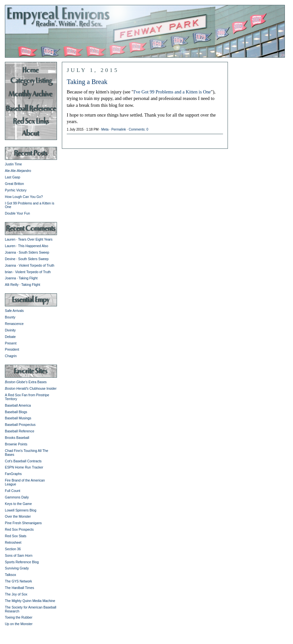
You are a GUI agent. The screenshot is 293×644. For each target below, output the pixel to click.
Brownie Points (16, 444)
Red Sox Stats (16, 536)
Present (11, 343)
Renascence (14, 324)
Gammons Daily (17, 497)
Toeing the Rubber (19, 617)
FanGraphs (13, 474)
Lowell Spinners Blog (21, 510)
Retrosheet (13, 543)
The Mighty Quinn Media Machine (30, 601)
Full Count (13, 491)
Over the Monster (18, 517)
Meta (105, 129)
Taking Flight (28, 278)
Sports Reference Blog (22, 562)
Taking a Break (87, 82)
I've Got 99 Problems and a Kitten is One (172, 92)
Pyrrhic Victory (16, 190)
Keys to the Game (18, 504)
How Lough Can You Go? (24, 197)
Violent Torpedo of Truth (37, 266)
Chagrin (11, 356)
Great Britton (14, 184)
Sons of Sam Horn (19, 556)
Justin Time (13, 164)
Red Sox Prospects (19, 530)
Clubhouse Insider (31, 389)
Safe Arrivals (14, 311)
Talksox (10, 575)
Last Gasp (13, 177)
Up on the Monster (19, 624)
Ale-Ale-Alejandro (18, 171)
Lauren (10, 239)
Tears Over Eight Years (35, 239)
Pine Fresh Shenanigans (23, 523)
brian (9, 272)
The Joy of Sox (16, 594)
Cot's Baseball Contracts (23, 461)
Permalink (119, 129)
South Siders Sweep (34, 252)
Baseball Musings (18, 418)
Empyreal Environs (146, 31)
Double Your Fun (17, 213)
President (12, 350)
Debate (10, 337)
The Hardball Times (20, 588)
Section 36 (13, 549)
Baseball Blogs (16, 412)
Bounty (10, 317)
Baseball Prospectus (20, 425)
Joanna (10, 252)
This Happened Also (33, 246)
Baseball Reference (20, 431)
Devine (10, 259)
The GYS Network (18, 581)
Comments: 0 (138, 129)
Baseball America (18, 406)
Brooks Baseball (17, 438)
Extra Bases (26, 382)
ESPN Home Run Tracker (24, 467)
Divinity (10, 330)
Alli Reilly (12, 285)
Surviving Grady (17, 568)
